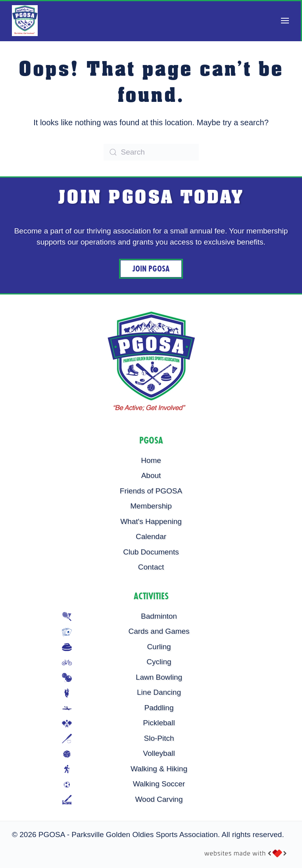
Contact (151, 567)
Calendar (151, 536)
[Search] (151, 152)
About (151, 475)
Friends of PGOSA (151, 491)
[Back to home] (25, 21)
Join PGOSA (151, 269)
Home (151, 460)
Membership (151, 506)
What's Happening (151, 521)
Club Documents (151, 552)
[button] (285, 21)
